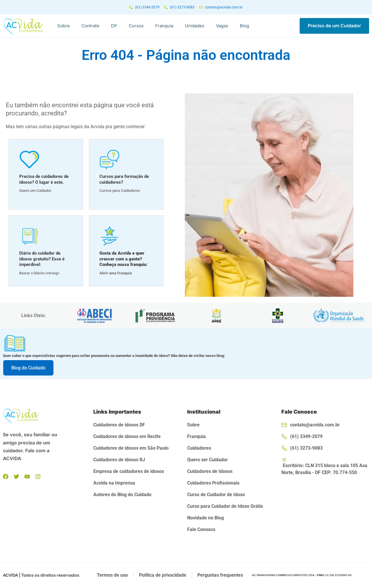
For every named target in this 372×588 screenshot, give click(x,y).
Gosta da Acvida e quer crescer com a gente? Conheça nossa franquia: (124, 259)
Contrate (90, 26)
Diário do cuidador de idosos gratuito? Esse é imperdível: (42, 259)
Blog (244, 26)
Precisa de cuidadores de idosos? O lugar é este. (44, 179)
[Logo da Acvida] (23, 26)
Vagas (222, 26)
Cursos (136, 26)
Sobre (64, 26)
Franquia (164, 26)
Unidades (195, 26)
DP (114, 26)
